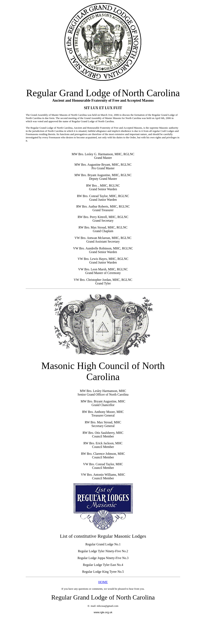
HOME (103, 582)
